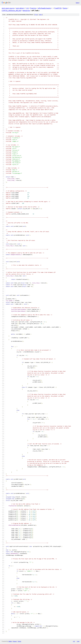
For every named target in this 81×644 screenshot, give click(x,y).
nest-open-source (8, 8)
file (36, 15)
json (78, 641)
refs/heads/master (44, 8)
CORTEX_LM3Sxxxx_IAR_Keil (11, 11)
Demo (65, 8)
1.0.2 (27, 8)
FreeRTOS (58, 8)
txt (74, 641)
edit (41, 15)
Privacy (15, 641)
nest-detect (20, 8)
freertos (33, 8)
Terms (19, 641)
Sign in (78, 3)
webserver (26, 11)
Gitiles (10, 641)
